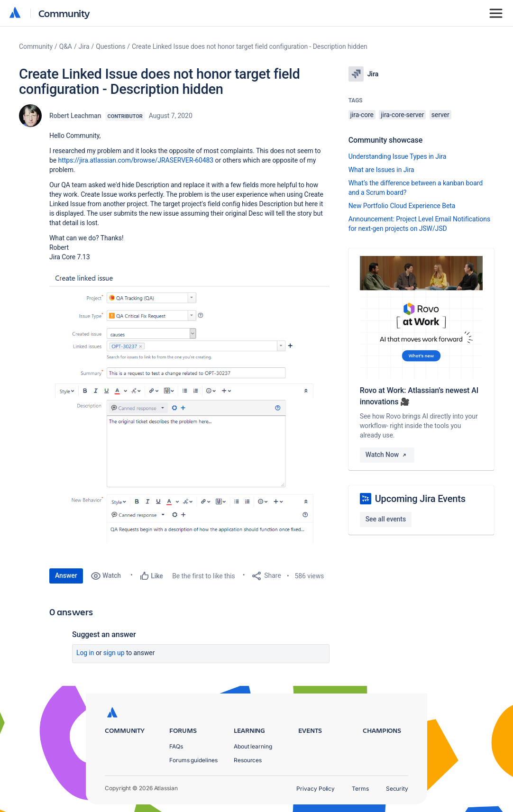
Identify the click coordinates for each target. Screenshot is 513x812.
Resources (248, 760)
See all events (386, 519)
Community (64, 13)
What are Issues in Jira (381, 170)
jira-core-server (402, 115)
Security (397, 789)
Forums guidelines (193, 760)
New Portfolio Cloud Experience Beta (402, 206)
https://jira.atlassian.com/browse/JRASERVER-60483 (136, 160)
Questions (110, 46)
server (440, 115)
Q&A (66, 46)
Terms (360, 789)
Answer (66, 575)
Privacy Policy (316, 789)
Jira (84, 46)
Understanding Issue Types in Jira (398, 156)
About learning (253, 746)
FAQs (176, 746)
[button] (189, 405)
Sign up (114, 653)
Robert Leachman (75, 116)
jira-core (362, 115)
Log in (85, 653)
